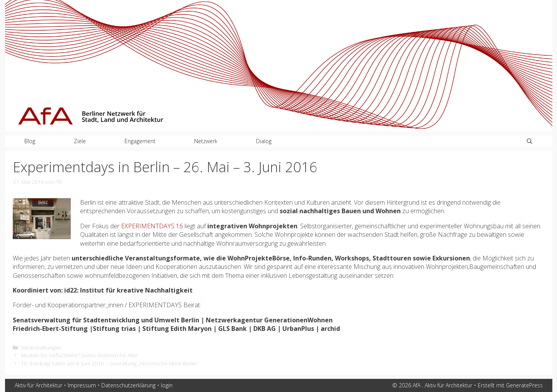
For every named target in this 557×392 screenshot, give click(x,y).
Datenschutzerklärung (128, 385)
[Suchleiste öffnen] (530, 141)
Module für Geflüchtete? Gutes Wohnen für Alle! (79, 355)
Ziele (80, 141)
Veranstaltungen (41, 347)
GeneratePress (524, 385)
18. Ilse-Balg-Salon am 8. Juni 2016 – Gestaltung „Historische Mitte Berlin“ (110, 363)
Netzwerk (206, 141)
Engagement (140, 141)
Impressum (82, 385)
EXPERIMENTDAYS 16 (152, 226)
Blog (30, 141)
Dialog (264, 141)
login (167, 385)
